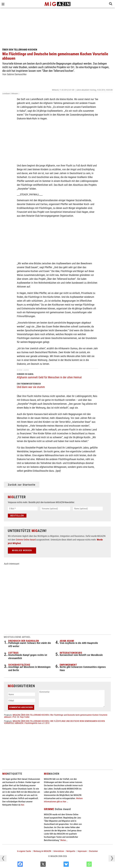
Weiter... (64, 841)
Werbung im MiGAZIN (42, 852)
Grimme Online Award (26, 540)
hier (22, 805)
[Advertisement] (58, 27)
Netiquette (71, 852)
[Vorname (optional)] (55, 509)
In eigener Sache (24, 852)
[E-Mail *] (23, 509)
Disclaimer (93, 852)
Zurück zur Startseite (22, 485)
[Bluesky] (83, 865)
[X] (59, 865)
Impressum (82, 852)
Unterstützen (59, 852)
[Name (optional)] (88, 509)
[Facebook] (36, 865)
